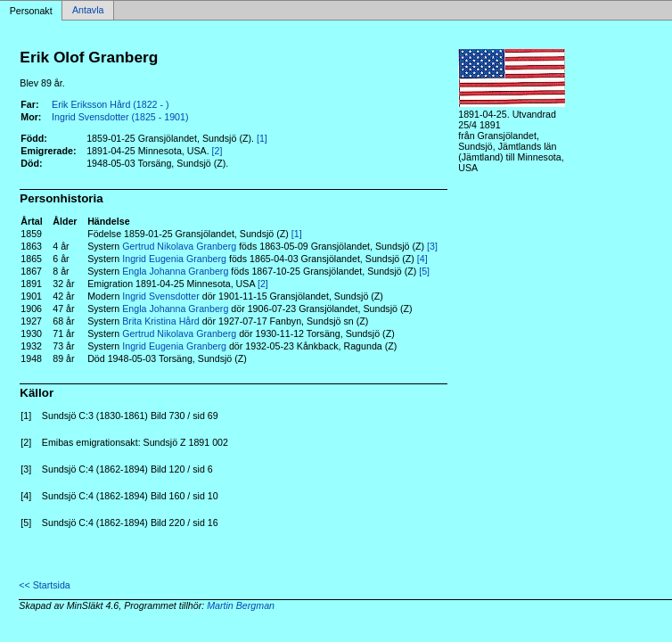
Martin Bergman (241, 605)
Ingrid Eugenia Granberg (174, 259)
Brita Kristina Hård (160, 321)
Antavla (88, 11)
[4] (422, 259)
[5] (424, 271)
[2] (217, 151)
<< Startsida (44, 585)
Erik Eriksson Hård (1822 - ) (110, 104)
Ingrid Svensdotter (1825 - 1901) (120, 117)
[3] (432, 246)
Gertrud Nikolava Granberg (179, 246)
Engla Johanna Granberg (175, 271)
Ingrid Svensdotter (160, 296)
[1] (262, 138)
